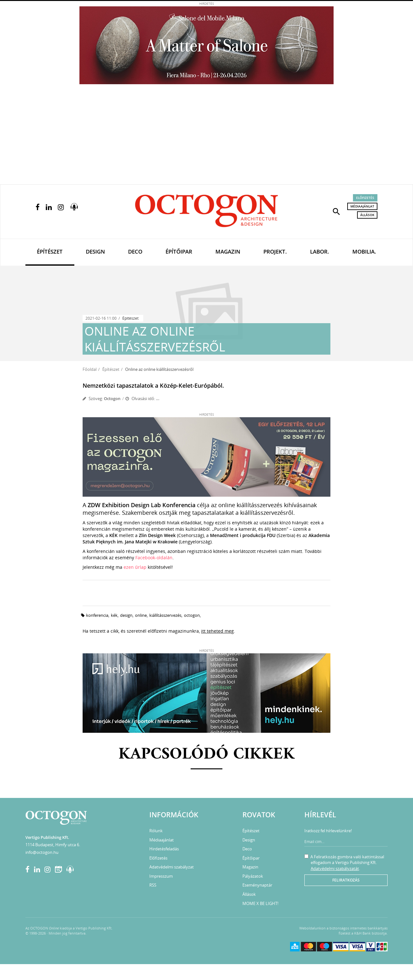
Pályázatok (253, 876)
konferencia (97, 615)
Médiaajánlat (362, 206)
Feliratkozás (346, 880)
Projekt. (275, 252)
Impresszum (161, 876)
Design (95, 252)
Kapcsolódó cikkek (207, 755)
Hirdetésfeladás (164, 849)
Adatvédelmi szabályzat (172, 867)
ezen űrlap (135, 567)
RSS (153, 885)
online (141, 615)
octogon (192, 615)
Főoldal (90, 369)
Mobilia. (364, 252)
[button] (336, 211)
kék (114, 615)
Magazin (228, 252)
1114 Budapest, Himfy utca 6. (53, 845)
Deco (135, 252)
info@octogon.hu (42, 852)
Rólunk (156, 831)
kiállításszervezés (165, 615)
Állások (367, 215)
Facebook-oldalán (154, 558)
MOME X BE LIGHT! (260, 903)
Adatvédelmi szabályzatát (335, 868)
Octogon (112, 398)
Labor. (320, 252)
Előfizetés (365, 198)
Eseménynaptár (257, 885)
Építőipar (179, 252)
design (126, 615)
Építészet (50, 252)
